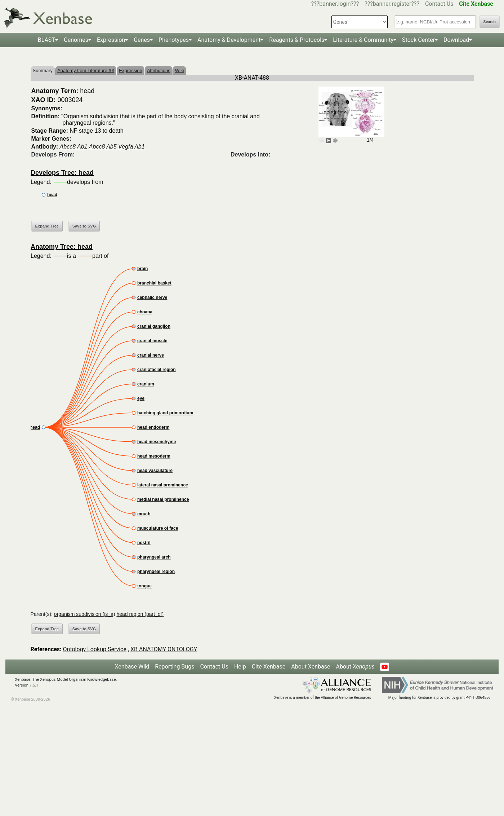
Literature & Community (363, 40)
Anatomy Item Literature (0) (86, 70)
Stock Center (418, 40)
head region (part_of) (140, 614)
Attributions (159, 70)
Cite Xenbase (269, 667)
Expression (111, 40)
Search (490, 22)
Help (240, 667)
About (355, 667)
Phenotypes (174, 40)
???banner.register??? (392, 4)
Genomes (76, 40)
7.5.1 (34, 685)
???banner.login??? (335, 4)
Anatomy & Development (229, 40)
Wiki (180, 70)
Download (456, 40)
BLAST (46, 40)
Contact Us (439, 4)
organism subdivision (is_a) (85, 614)
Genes (142, 40)
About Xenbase (311, 667)
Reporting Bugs (175, 667)
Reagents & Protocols (297, 40)
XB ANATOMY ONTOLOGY (164, 649)
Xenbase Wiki (132, 667)
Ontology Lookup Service (95, 649)
